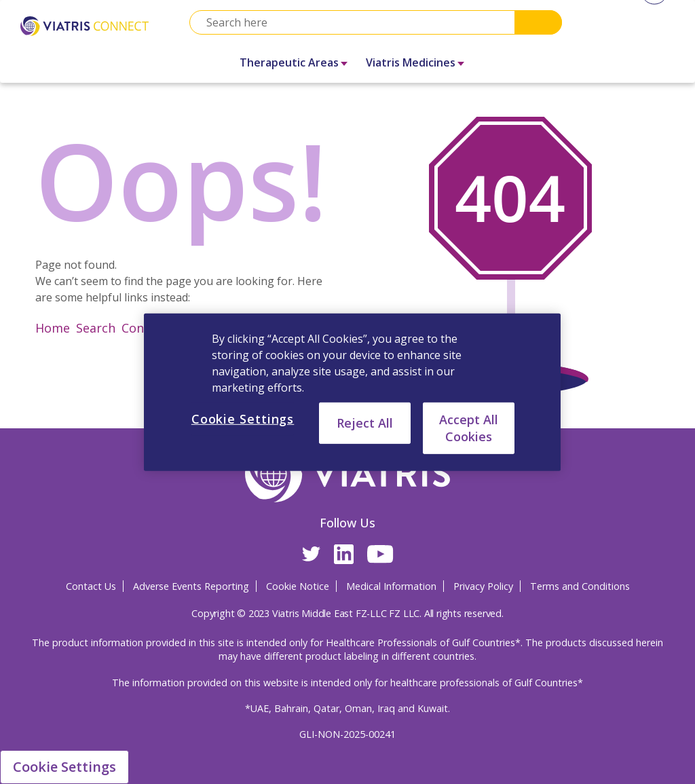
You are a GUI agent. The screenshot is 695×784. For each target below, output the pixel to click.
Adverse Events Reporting (191, 586)
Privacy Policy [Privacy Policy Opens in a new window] (483, 586)
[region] (352, 392)
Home (53, 328)
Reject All (365, 422)
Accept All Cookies (469, 427)
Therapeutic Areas (289, 62)
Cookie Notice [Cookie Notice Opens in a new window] (298, 586)
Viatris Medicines (411, 62)
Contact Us (91, 586)
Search (538, 22)
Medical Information (391, 586)
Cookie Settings (64, 767)
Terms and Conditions (580, 586)
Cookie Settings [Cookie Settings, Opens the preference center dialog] (243, 418)
